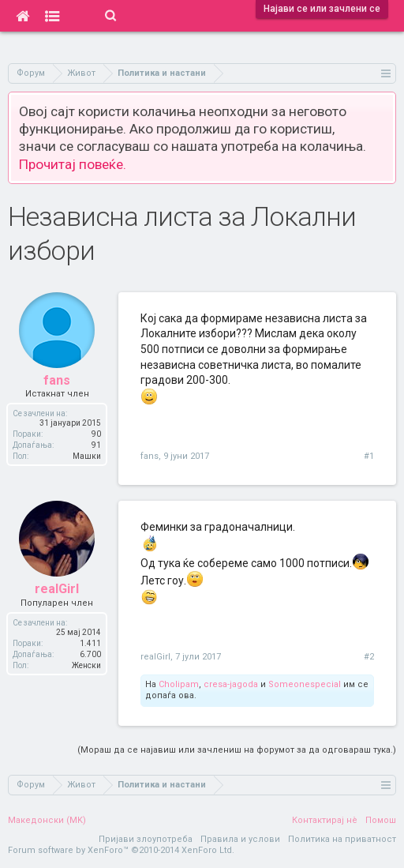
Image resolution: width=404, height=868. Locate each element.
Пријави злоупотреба (146, 839)
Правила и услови (240, 839)
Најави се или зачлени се (322, 9)
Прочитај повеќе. (73, 164)
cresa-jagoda (231, 684)
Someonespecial (305, 684)
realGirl (155, 657)
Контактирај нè (325, 820)
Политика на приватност (342, 839)
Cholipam (179, 684)
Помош (381, 820)
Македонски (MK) (47, 820)
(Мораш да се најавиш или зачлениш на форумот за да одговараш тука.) (237, 750)
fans (150, 456)
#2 (369, 657)
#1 (369, 456)
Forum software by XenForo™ (121, 850)
